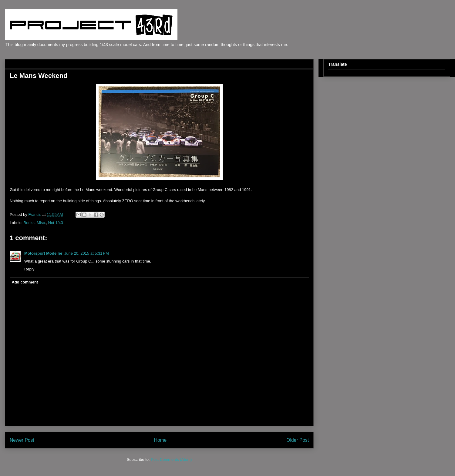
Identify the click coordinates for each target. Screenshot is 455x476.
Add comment (25, 282)
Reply (29, 269)
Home (160, 440)
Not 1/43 (56, 223)
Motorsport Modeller (43, 253)
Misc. (41, 223)
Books (29, 223)
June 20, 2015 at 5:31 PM (87, 253)
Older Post (298, 440)
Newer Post (22, 440)
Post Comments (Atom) (171, 459)
